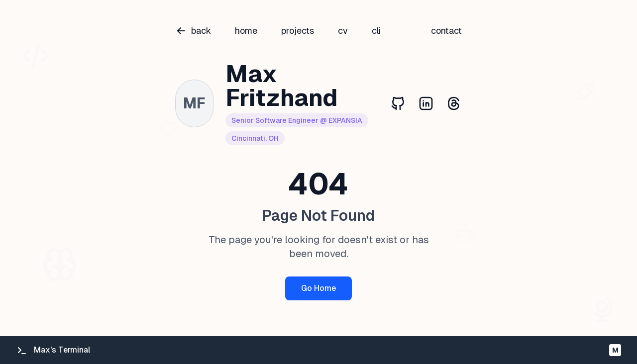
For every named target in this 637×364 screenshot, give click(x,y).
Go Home (318, 288)
